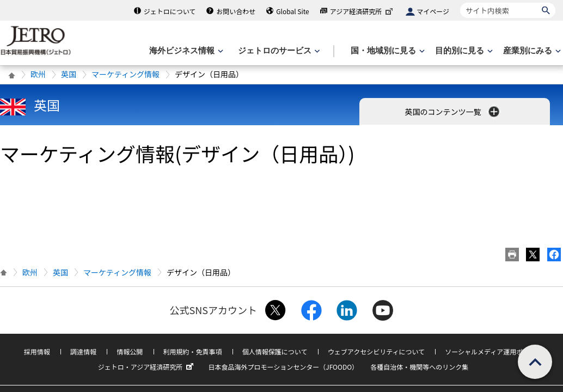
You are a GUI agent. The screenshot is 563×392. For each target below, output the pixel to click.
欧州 (38, 74)
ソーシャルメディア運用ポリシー (494, 351)
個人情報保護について (275, 351)
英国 (69, 74)
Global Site (292, 11)
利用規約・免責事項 (193, 351)
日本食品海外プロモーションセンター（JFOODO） (283, 367)
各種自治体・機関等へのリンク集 (419, 367)
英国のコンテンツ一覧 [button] (453, 112)
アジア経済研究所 (363, 11)
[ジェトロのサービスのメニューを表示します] (278, 51)
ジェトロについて (170, 11)
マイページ (433, 11)
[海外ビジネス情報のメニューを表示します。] (185, 51)
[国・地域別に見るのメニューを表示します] (387, 51)
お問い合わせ (236, 11)
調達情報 (83, 351)
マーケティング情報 (126, 74)
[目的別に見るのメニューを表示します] (463, 51)
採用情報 (37, 351)
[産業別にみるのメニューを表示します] (531, 51)
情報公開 (130, 351)
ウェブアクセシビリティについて (376, 351)
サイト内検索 (460, 2)
